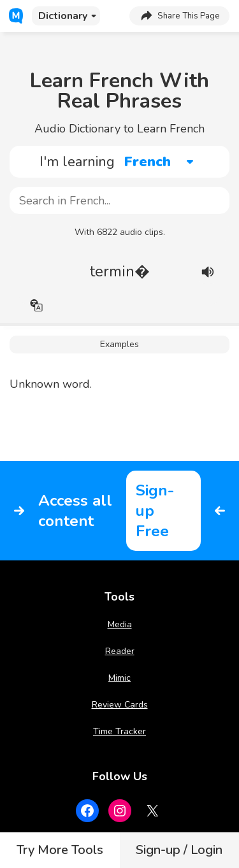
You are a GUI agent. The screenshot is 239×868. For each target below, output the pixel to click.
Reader (120, 651)
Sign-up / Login (179, 850)
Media (120, 624)
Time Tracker (119, 731)
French (148, 162)
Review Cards (120, 705)
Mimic (119, 678)
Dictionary (63, 16)
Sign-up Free (155, 511)
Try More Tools (60, 850)
